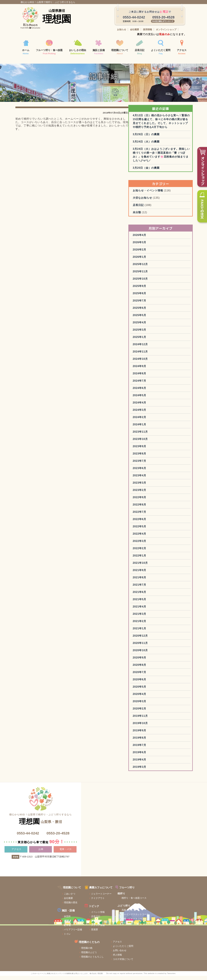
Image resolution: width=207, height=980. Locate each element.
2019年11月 (158, 742)
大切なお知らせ (160, 224)
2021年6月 (157, 618)
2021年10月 (158, 589)
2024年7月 (157, 406)
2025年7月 (157, 326)
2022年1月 (157, 581)
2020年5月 (157, 712)
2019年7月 (157, 771)
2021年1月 (157, 654)
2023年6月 (157, 494)
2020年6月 (157, 705)
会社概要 (135, 29)
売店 (30, 940)
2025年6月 (157, 334)
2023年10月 (158, 465)
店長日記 (140, 47)
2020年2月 (157, 734)
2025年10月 (158, 304)
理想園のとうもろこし (142, 921)
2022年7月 (157, 538)
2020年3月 (157, 727)
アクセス (182, 47)
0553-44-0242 (27, 859)
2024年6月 (157, 414)
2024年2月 (157, 443)
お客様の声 (64, 940)
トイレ (31, 953)
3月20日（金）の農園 (164, 194)
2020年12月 (158, 661)
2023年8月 (157, 479)
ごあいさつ (34, 913)
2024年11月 (158, 377)
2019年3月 (157, 793)
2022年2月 (157, 574)
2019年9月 (157, 756)
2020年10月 (158, 676)
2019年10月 (158, 749)
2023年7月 (157, 487)
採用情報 (148, 29)
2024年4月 (157, 428)
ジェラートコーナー (68, 913)
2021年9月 (157, 596)
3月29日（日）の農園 (164, 156)
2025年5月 (157, 341)
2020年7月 (157, 698)
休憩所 (31, 935)
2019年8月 (157, 763)
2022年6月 (157, 545)
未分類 (154, 238)
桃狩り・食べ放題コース (104, 917)
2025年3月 (157, 355)
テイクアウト (65, 917)
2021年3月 (157, 640)
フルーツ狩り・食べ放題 (49, 47)
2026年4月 (157, 261)
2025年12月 (158, 290)
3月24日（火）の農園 (164, 163)
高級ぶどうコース (101, 929)
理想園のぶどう (138, 917)
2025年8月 (157, 319)
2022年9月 (157, 523)
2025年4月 (157, 348)
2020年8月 (157, 691)
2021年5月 (157, 625)
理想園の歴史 (35, 922)
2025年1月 (157, 363)
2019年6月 (157, 778)
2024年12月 (158, 370)
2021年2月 (157, 647)
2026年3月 (157, 268)
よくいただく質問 (161, 47)
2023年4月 (157, 501)
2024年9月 (157, 392)
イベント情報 (65, 931)
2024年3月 (157, 436)
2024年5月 (157, 421)
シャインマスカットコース (105, 933)
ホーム (26, 47)
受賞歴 (61, 949)
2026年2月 (157, 275)
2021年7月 (157, 610)
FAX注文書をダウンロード (163, 21)
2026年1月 (157, 283)
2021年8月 (157, 603)
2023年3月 (157, 508)
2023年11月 (158, 457)
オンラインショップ (166, 29)
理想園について (120, 47)
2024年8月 (157, 399)
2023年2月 (157, 516)
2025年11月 (158, 297)
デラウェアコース (101, 942)
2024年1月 (157, 450)
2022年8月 (157, 530)
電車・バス (66, 875)
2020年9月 (157, 683)
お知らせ (122, 29)
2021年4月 (157, 632)
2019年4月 (157, 785)
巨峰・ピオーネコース (103, 938)
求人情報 (170, 919)
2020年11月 (158, 669)
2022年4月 (157, 559)
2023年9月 (157, 472)
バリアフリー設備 (37, 949)
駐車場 (31, 944)
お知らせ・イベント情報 (165, 216)
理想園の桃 (136, 912)
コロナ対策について (175, 924)
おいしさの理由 (78, 47)
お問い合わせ (172, 915)
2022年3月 (157, 567)
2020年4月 (157, 720)
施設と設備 (99, 47)
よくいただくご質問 (175, 911)
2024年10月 (158, 385)
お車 (41, 875)
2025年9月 (157, 312)
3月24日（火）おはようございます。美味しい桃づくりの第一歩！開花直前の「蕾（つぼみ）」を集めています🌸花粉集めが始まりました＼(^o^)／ (170, 178)
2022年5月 (157, 552)
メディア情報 (65, 944)
